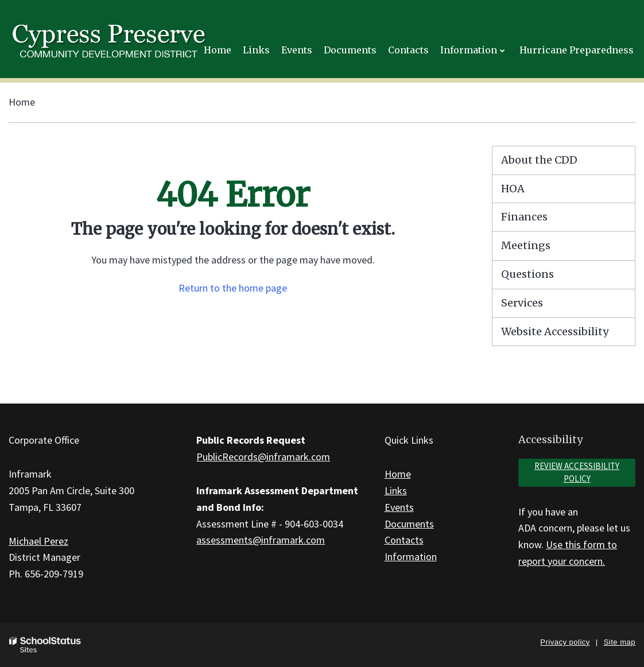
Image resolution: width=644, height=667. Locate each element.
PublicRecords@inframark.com (263, 457)
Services (522, 303)
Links (396, 490)
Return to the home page (233, 288)
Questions (527, 274)
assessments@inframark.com (261, 540)
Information (411, 557)
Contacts (404, 540)
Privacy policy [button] (565, 642)
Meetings (526, 245)
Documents (409, 524)
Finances (524, 217)
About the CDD (539, 160)
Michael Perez (38, 541)
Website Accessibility (555, 331)
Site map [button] (620, 642)
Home (22, 102)
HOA (513, 189)
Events (399, 507)
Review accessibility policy (577, 472)
